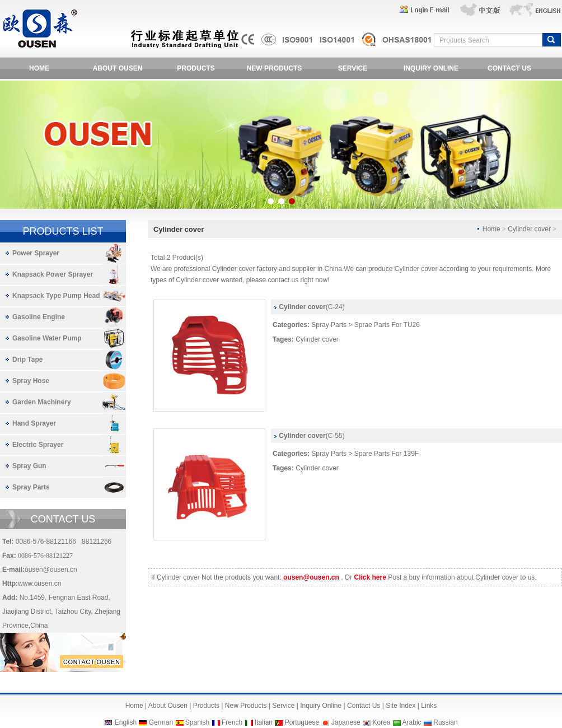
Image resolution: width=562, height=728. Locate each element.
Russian (445, 722)
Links (429, 706)
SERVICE (353, 68)
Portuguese (302, 722)
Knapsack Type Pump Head (56, 296)
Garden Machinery (42, 402)
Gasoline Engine (39, 317)
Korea (381, 722)
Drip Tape (27, 360)
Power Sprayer (36, 253)
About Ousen (168, 706)
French (232, 722)
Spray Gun (29, 466)
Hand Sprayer (34, 423)
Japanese (346, 722)
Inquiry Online (321, 706)
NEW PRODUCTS (275, 68)
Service (283, 706)
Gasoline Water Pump (47, 338)
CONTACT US (509, 68)
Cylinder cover (317, 339)
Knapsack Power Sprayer (53, 274)
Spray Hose (31, 381)
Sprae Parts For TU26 (387, 325)
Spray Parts (31, 487)
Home (134, 706)
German (161, 722)
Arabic (412, 722)
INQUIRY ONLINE (431, 68)
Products (206, 706)
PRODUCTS (196, 68)
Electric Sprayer (38, 445)
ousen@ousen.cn (51, 570)
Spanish (197, 722)
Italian (264, 722)
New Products (246, 706)
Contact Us (364, 706)
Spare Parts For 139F (387, 454)
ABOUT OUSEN (118, 68)
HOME (39, 68)
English (126, 722)
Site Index (401, 706)
